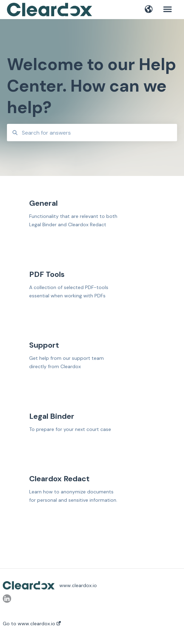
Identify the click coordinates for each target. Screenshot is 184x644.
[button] (149, 10)
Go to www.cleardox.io (32, 624)
